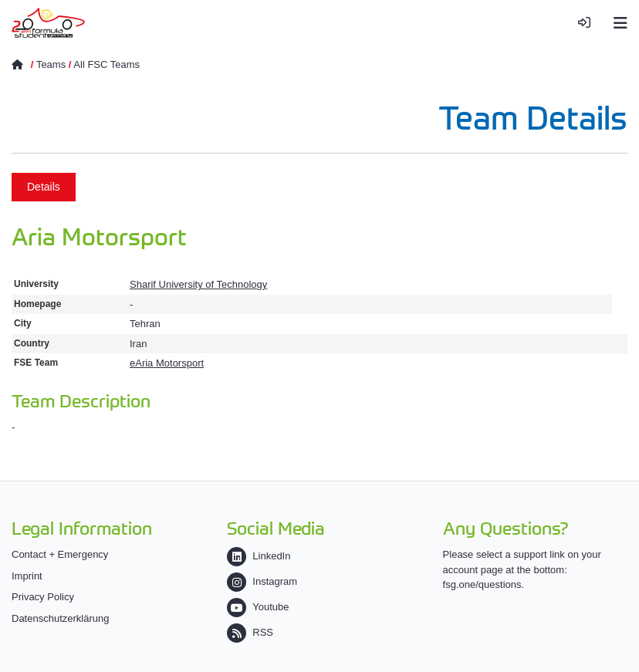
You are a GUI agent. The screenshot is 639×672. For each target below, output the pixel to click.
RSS (250, 632)
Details (44, 187)
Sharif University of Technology (198, 284)
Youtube (258, 607)
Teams (51, 64)
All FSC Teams (106, 64)
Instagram (262, 581)
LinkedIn (259, 556)
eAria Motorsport (167, 363)
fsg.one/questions (482, 584)
